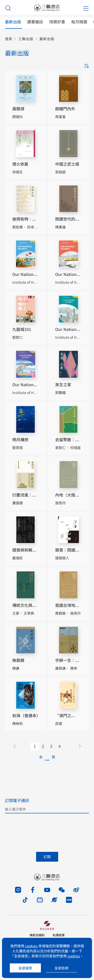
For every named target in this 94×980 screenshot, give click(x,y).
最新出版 (13, 22)
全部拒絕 (61, 968)
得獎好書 (57, 22)
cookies (31, 946)
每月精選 (79, 22)
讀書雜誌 (35, 22)
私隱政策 (59, 935)
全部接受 (25, 968)
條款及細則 (37, 935)
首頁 (9, 39)
